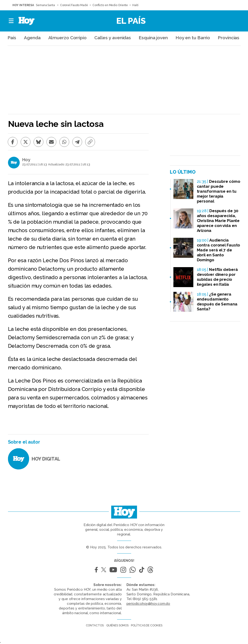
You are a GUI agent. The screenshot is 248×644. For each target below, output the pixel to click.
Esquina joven (153, 38)
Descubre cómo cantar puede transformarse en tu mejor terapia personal (219, 191)
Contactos (95, 625)
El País (131, 21)
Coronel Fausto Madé (74, 5)
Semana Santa (46, 5)
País (12, 38)
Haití (135, 5)
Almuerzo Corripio (67, 38)
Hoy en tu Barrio (193, 38)
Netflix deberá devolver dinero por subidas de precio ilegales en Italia (217, 277)
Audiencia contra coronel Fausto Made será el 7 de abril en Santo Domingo (219, 250)
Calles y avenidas (113, 38)
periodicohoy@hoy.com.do (148, 604)
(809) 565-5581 (145, 599)
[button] (11, 21)
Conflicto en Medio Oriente (110, 5)
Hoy (26, 160)
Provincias (229, 38)
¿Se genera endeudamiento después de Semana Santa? (217, 302)
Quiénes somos (117, 625)
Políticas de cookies (147, 625)
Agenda (32, 38)
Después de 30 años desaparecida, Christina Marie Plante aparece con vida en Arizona (218, 221)
